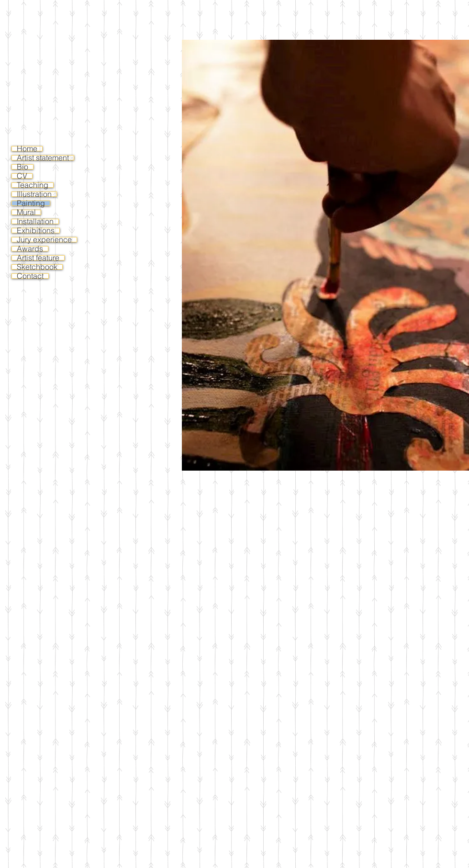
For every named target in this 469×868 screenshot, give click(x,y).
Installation (35, 221)
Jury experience (44, 240)
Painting (31, 203)
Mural (26, 212)
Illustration (34, 194)
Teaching (33, 185)
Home (27, 149)
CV (22, 176)
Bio (22, 167)
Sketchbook (37, 267)
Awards (30, 249)
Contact (30, 276)
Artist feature (38, 258)
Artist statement (43, 158)
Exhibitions (36, 231)
